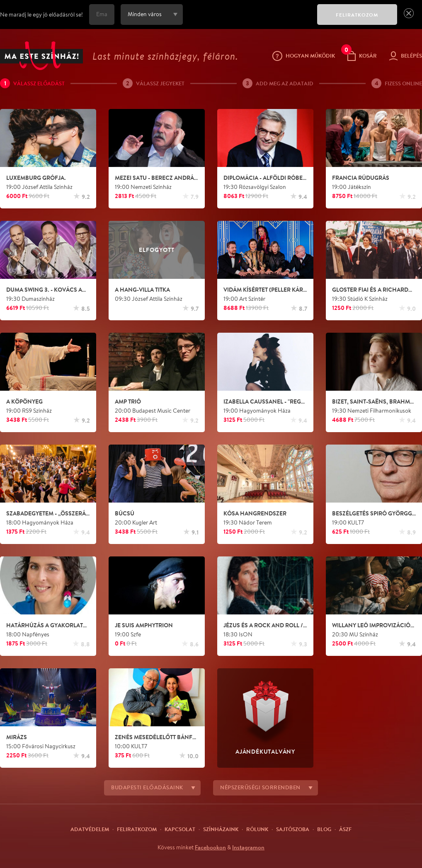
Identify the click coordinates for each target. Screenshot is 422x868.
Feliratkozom (137, 829)
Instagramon (248, 847)
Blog (324, 829)
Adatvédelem (90, 829)
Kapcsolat (180, 829)
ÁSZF (345, 829)
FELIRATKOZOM (357, 15)
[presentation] (248, 20)
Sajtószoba (293, 829)
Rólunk (257, 829)
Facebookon (210, 847)
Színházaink (221, 829)
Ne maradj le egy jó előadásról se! (41, 15)
